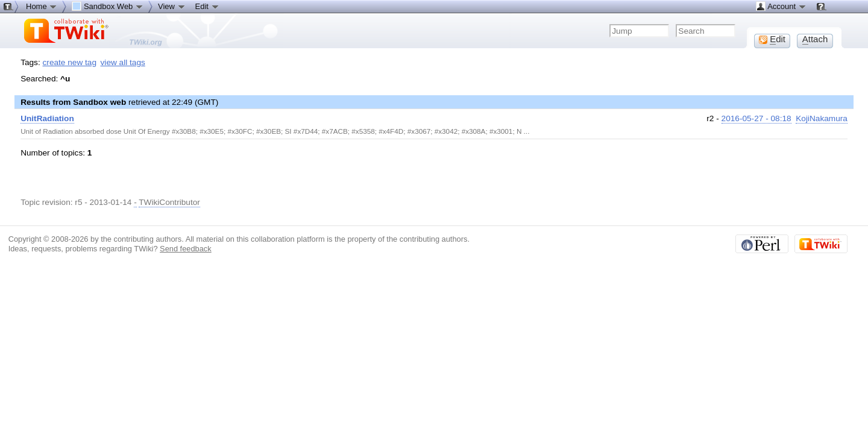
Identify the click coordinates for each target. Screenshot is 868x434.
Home (42, 6)
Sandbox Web (108, 6)
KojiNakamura (822, 118)
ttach (815, 39)
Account (781, 6)
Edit (207, 6)
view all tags (123, 62)
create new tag (70, 62)
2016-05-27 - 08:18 (756, 118)
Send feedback (186, 249)
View (172, 6)
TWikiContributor (169, 202)
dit (772, 39)
